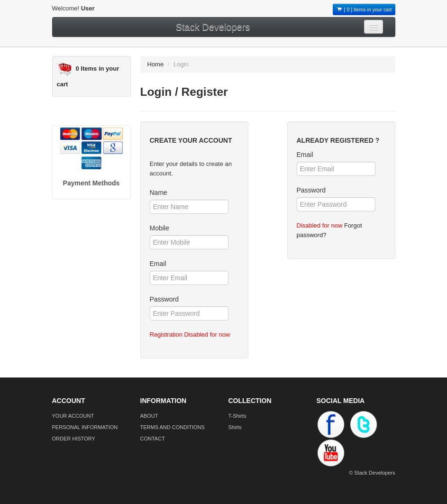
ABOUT (149, 416)
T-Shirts (237, 416)
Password (164, 299)
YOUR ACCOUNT (73, 416)
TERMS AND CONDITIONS (173, 427)
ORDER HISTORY (74, 439)
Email (158, 264)
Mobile (160, 228)
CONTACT (153, 439)
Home (156, 64)
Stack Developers (213, 27)
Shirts (235, 427)
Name (159, 192)
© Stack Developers (372, 473)
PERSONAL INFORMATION (85, 427)
